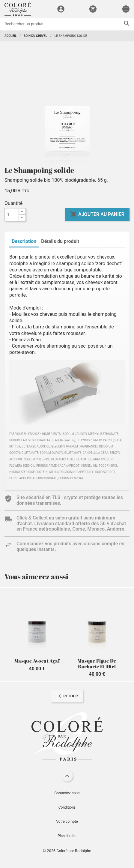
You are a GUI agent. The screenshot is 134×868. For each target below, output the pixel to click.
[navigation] (67, 696)
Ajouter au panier (97, 214)
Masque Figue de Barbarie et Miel (97, 663)
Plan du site (67, 836)
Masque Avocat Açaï (37, 661)
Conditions (67, 807)
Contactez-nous (67, 793)
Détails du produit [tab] (60, 241)
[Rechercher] (67, 24)
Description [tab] (24, 241)
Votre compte (67, 822)
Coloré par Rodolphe (74, 851)
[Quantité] (12, 215)
